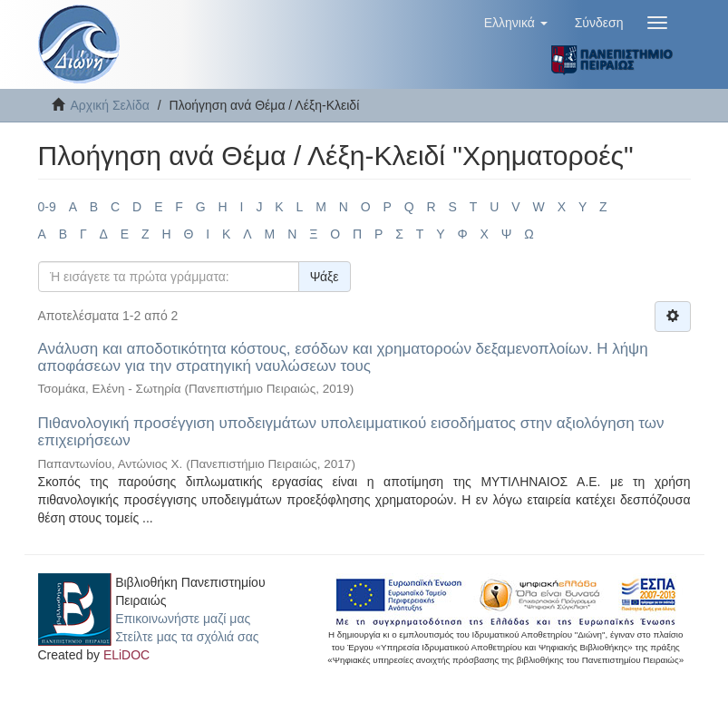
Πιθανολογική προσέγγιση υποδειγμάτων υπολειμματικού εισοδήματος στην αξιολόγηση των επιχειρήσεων (351, 432)
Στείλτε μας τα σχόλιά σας (187, 637)
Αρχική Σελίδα (110, 105)
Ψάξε (325, 277)
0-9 (47, 207)
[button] (516, 23)
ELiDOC (126, 655)
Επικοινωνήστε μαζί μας (183, 619)
